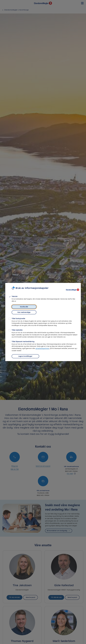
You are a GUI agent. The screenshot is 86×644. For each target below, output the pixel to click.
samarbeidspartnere (42, 346)
